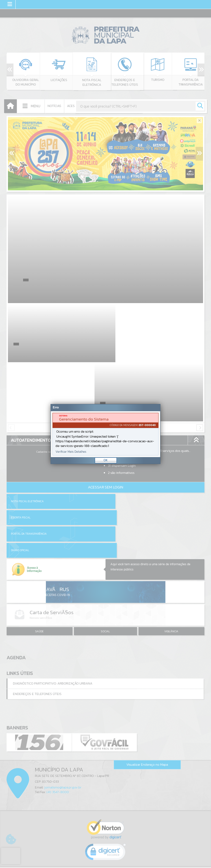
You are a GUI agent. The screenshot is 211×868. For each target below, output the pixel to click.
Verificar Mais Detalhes (71, 452)
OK (106, 460)
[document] (105, 434)
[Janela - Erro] (105, 434)
